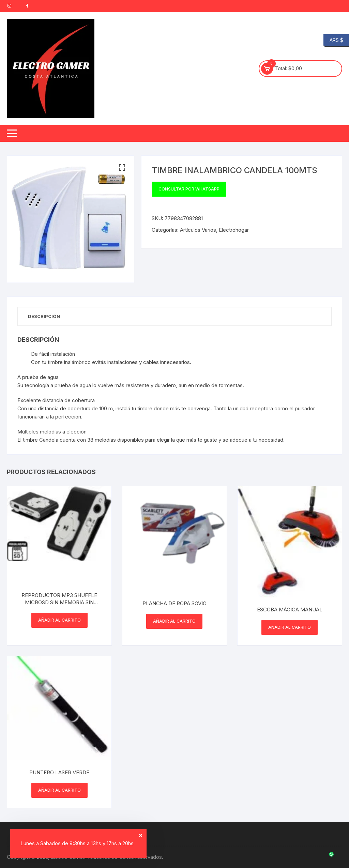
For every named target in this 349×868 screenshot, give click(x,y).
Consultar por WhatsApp (189, 189)
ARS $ (333, 40)
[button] (122, 168)
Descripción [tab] (44, 316)
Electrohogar (234, 230)
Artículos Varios (198, 230)
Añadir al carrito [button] (59, 620)
